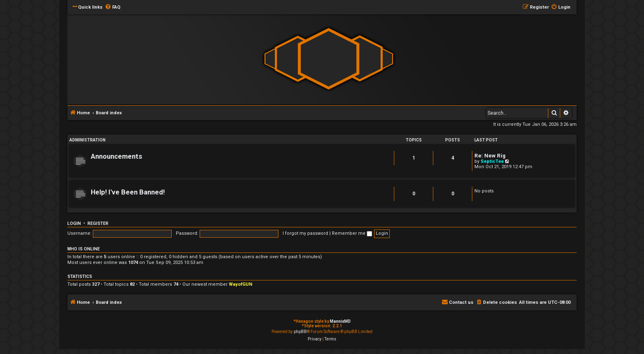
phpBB (300, 332)
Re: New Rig (490, 156)
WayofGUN (240, 284)
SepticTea (492, 161)
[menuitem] (113, 7)
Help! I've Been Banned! (128, 192)
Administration (87, 140)
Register (98, 223)
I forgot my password (305, 233)
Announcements (116, 156)
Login (74, 223)
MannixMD (340, 321)
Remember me (352, 233)
